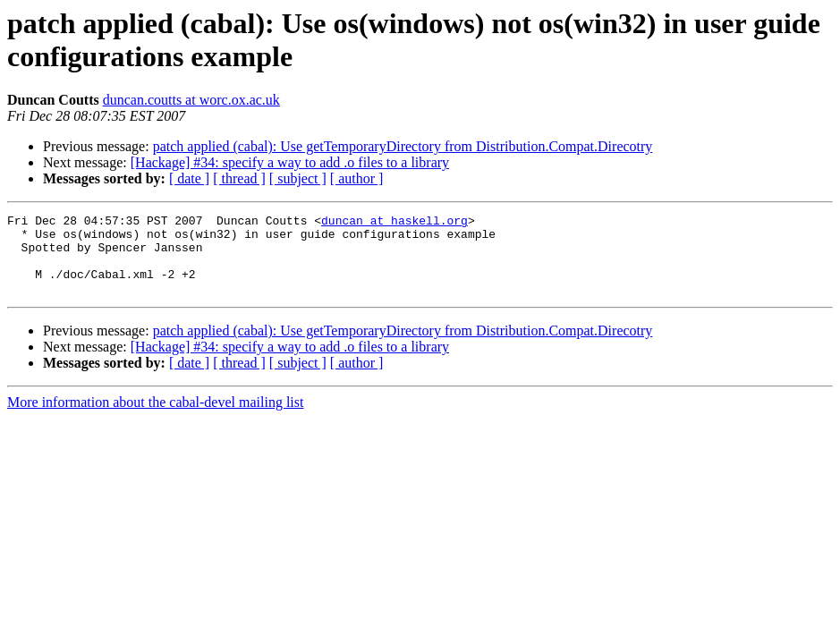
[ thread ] (239, 178)
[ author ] (357, 178)
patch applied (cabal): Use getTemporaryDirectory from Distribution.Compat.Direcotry (403, 146)
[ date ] (189, 178)
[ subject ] (298, 178)
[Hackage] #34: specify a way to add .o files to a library (290, 162)
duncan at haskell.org (395, 223)
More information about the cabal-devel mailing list (155, 418)
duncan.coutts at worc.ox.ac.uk (191, 100)
